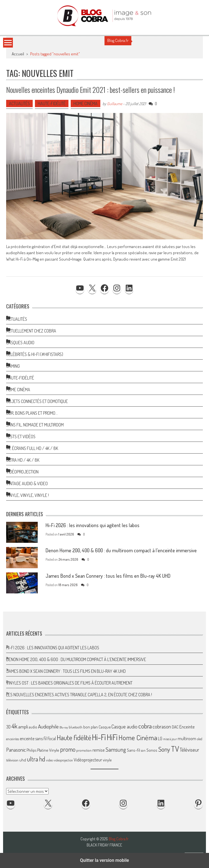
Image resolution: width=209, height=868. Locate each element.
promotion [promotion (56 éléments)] (84, 750)
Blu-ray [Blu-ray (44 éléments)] (64, 727)
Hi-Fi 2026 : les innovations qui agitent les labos (92, 525)
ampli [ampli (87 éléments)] (23, 727)
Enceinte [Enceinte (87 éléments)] (187, 727)
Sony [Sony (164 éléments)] (164, 749)
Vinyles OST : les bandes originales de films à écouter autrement (69, 683)
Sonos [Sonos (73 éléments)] (152, 750)
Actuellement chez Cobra (31, 331)
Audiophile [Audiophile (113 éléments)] (48, 726)
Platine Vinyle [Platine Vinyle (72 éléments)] (48, 750)
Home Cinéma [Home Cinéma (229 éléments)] (138, 737)
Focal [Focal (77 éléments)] (52, 739)
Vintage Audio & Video (27, 483)
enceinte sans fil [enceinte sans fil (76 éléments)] (33, 739)
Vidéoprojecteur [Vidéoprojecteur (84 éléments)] (88, 760)
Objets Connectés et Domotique (37, 401)
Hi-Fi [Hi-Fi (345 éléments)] (99, 737)
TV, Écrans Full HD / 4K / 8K (32, 448)
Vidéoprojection (22, 472)
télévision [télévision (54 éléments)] (12, 760)
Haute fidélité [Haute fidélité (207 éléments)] (74, 738)
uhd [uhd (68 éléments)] (23, 760)
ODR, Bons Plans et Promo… (32, 413)
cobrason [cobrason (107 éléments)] (162, 726)
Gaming (13, 366)
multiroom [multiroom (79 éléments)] (187, 739)
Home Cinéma (85, 103)
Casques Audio (20, 343)
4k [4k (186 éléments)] (14, 726)
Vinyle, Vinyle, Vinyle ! (28, 495)
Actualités (19, 103)
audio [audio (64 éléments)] (33, 727)
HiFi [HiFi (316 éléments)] (112, 737)
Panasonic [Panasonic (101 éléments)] (16, 750)
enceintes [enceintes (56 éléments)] (13, 739)
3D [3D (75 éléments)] (8, 727)
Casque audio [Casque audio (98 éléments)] (124, 727)
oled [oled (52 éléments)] (200, 739)
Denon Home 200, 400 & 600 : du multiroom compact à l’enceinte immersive (121, 550)
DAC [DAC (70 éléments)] (175, 727)
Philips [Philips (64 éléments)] (31, 750)
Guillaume (115, 104)
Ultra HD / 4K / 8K (23, 460)
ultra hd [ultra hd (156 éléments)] (36, 759)
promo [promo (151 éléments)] (68, 749)
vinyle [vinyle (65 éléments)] (107, 760)
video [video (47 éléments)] (49, 760)
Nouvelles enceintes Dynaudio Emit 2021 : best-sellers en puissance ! (91, 90)
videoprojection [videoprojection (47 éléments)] (63, 760)
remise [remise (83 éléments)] (99, 750)
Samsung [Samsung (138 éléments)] (116, 749)
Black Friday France (104, 845)
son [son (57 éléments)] (143, 750)
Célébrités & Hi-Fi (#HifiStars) (35, 354)
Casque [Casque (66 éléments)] (105, 727)
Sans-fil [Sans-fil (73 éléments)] (133, 750)
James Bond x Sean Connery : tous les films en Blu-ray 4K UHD (108, 576)
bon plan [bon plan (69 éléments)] (91, 727)
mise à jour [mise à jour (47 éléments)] (170, 739)
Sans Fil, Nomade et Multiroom (35, 425)
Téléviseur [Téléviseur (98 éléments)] (189, 750)
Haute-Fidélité (52, 103)
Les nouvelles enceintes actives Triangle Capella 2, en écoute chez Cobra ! (79, 695)
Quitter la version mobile (104, 860)
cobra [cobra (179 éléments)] (145, 726)
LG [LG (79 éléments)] (160, 739)
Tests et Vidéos (21, 437)
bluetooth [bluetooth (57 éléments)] (76, 727)
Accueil (18, 54)
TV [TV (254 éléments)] (175, 749)
